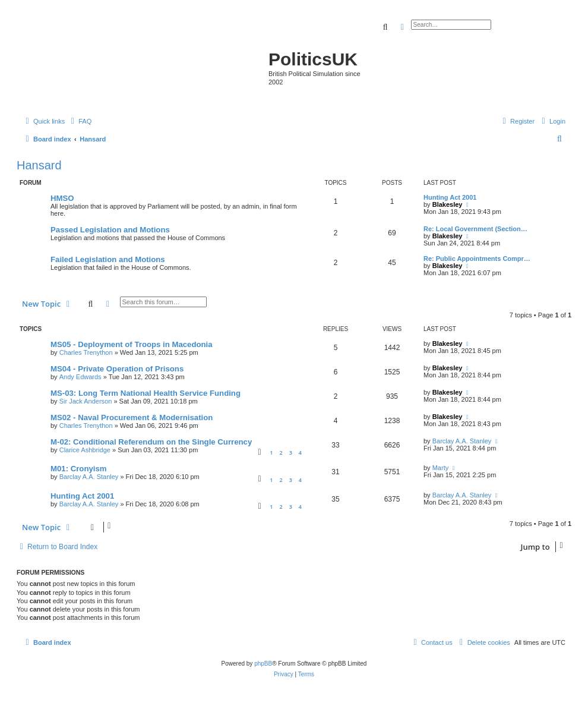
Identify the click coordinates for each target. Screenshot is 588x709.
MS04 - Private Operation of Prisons (117, 369)
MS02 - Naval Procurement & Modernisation (132, 417)
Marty (441, 468)
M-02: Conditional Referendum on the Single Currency (151, 442)
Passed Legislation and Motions (110, 230)
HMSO (62, 198)
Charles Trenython (86, 352)
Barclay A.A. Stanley (462, 441)
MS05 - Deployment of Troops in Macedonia (132, 344)
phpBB (263, 664)
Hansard (39, 165)
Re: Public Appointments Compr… (477, 259)
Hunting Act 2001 (450, 197)
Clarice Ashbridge (85, 450)
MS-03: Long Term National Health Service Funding (146, 393)
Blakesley (448, 204)
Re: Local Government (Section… (475, 229)
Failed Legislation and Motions (108, 259)
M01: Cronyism (79, 469)
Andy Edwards (80, 377)
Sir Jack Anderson (86, 401)
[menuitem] (80, 121)
